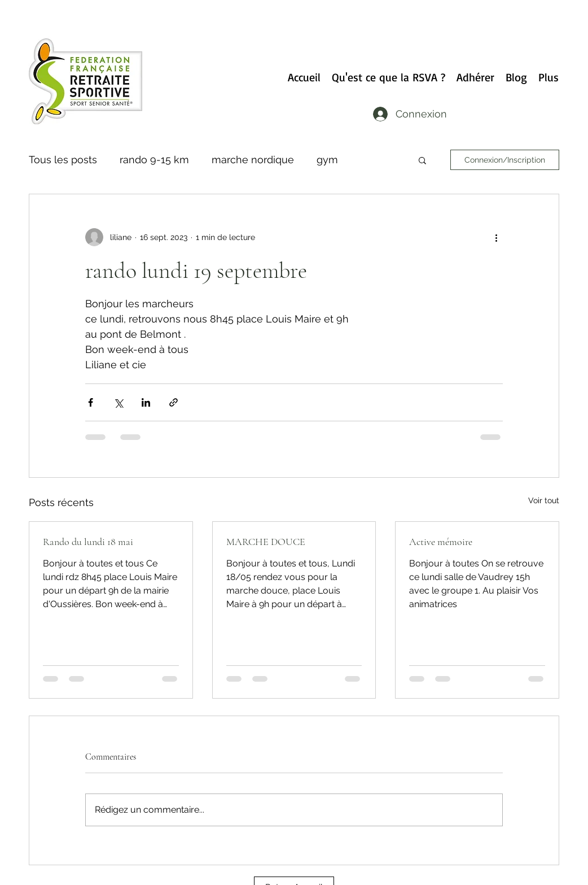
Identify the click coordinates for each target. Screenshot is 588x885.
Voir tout (544, 500)
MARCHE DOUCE (266, 542)
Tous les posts (63, 160)
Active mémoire (441, 542)
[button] (422, 160)
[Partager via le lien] (174, 402)
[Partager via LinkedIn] (146, 402)
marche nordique (253, 160)
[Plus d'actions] (496, 237)
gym (327, 160)
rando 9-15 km (154, 160)
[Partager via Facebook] (91, 402)
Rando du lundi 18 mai (88, 542)
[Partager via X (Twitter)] (118, 402)
